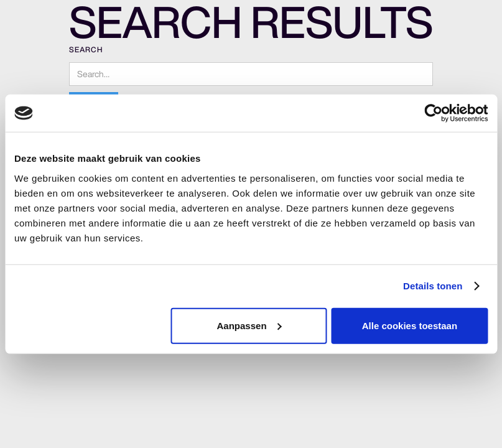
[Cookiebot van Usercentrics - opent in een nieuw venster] (433, 113)
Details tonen (433, 286)
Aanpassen (249, 325)
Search (86, 49)
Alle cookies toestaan (410, 325)
